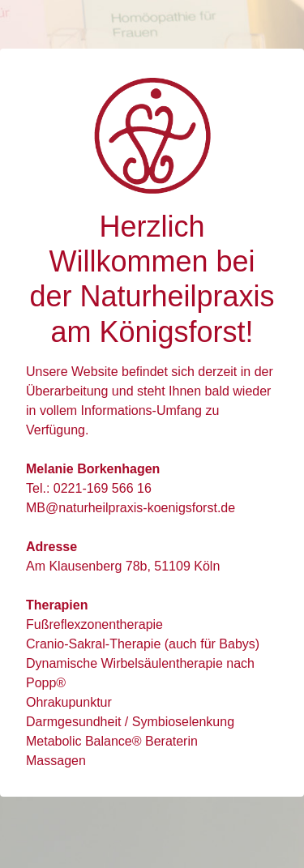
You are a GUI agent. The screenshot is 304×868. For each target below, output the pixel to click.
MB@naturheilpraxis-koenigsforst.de (131, 508)
